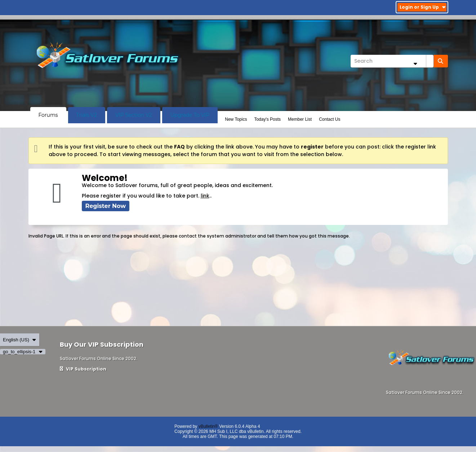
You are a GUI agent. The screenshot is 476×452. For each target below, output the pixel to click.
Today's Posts (267, 119)
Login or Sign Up (423, 7)
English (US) (20, 340)
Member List (300, 119)
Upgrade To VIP (190, 115)
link (205, 196)
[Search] (392, 61)
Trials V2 (87, 115)
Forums (48, 115)
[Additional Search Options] (415, 64)
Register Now (106, 206)
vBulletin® (208, 426)
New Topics (236, 119)
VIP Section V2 (134, 115)
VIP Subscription (83, 369)
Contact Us (330, 119)
